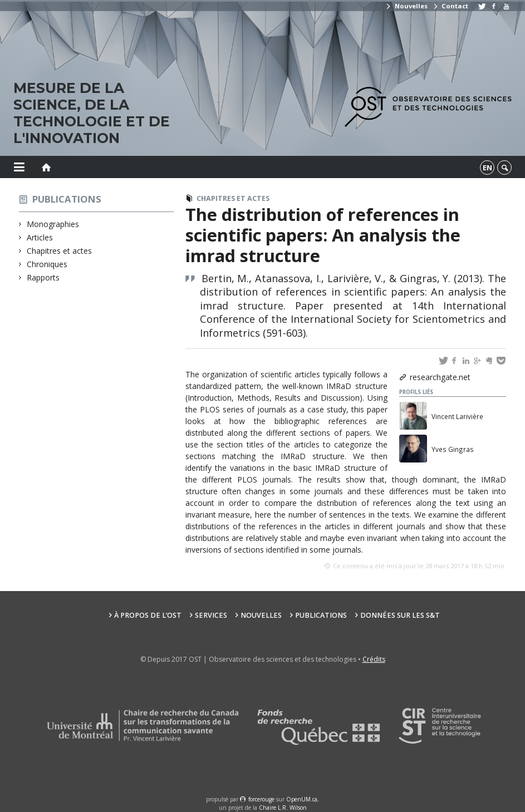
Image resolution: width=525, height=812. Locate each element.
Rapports (43, 277)
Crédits (374, 659)
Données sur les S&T (400, 615)
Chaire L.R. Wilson (283, 808)
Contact (450, 6)
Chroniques (47, 264)
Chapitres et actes (60, 251)
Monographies (53, 224)
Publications (67, 199)
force (261, 799)
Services (211, 615)
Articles (40, 237)
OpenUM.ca (302, 799)
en (487, 168)
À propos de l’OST (148, 615)
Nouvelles (406, 6)
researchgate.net (440, 377)
